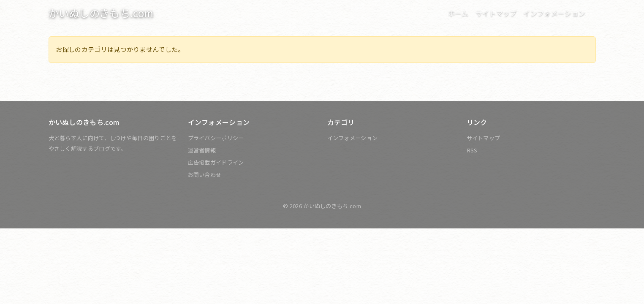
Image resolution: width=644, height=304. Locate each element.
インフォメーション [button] (555, 13)
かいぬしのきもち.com (101, 13)
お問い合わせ (205, 175)
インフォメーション (353, 138)
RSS (472, 150)
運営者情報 (202, 150)
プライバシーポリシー (216, 138)
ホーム (458, 13)
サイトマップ (496, 13)
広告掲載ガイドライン (216, 162)
